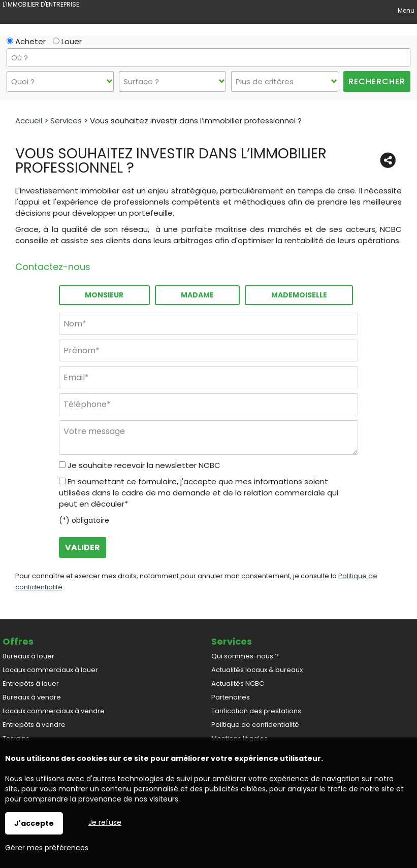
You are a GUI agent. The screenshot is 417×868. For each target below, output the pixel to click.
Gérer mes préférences (47, 848)
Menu (405, 10)
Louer (67, 41)
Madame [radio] (197, 295)
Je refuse (105, 822)
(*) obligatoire (84, 520)
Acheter (26, 41)
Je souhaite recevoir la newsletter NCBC (144, 465)
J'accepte (34, 823)
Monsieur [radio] (104, 295)
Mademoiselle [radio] (299, 295)
